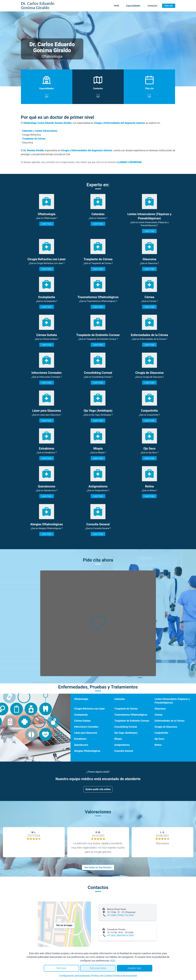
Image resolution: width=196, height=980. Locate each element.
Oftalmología (81, 699)
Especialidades (133, 6)
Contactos (152, 6)
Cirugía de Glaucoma (166, 727)
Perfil (117, 6)
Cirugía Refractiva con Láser (89, 709)
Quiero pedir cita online (98, 789)
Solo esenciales (98, 968)
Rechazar (61, 968)
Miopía (118, 739)
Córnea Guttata (82, 721)
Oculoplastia (81, 715)
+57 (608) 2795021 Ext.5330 (120, 915)
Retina (158, 745)
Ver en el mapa (64, 925)
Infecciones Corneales (86, 727)
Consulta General (124, 751)
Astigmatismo (122, 745)
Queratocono (81, 745)
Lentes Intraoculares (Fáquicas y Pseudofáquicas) (172, 701)
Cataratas (27, 131)
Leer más (47, 224)
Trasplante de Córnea (34, 139)
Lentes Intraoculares (46, 131)
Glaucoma (160, 709)
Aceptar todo (135, 968)
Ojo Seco (159, 739)
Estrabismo (80, 739)
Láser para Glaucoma (86, 733)
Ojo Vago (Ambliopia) (126, 733)
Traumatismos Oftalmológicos (131, 715)
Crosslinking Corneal (126, 727)
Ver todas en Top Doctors (98, 867)
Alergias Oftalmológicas (87, 751)
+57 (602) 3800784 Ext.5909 (120, 935)
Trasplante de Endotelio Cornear (132, 721)
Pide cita (169, 6)
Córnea (158, 715)
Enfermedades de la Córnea (169, 721)
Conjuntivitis (161, 733)
